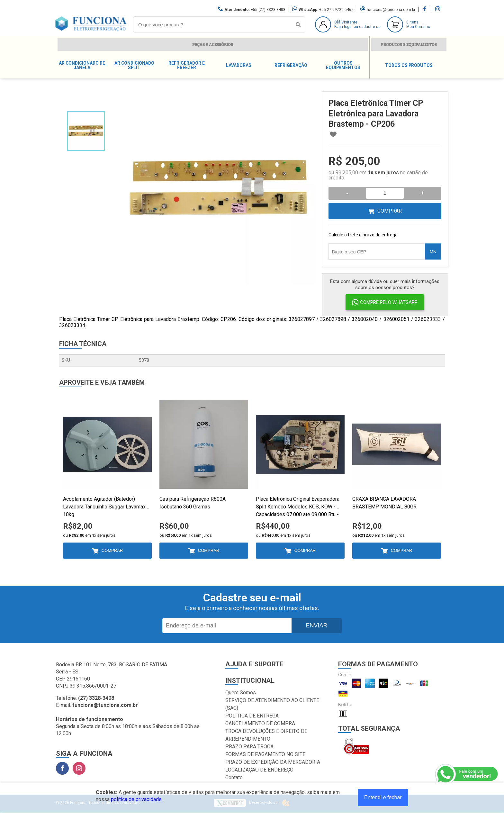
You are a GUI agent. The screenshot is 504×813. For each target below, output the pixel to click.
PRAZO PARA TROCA (249, 747)
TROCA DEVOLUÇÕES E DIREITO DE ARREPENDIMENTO (266, 735)
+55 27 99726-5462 (336, 10)
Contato (234, 777)
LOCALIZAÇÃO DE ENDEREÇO (259, 770)
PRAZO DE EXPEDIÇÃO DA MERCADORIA (273, 762)
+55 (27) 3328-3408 (268, 10)
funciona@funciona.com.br (391, 10)
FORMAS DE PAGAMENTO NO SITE (265, 754)
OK (433, 251)
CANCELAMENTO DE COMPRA (260, 723)
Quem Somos (241, 693)
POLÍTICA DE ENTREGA (252, 716)
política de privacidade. (137, 799)
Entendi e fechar (383, 797)
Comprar (390, 211)
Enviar (316, 626)
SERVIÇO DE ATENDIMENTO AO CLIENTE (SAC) (272, 704)
